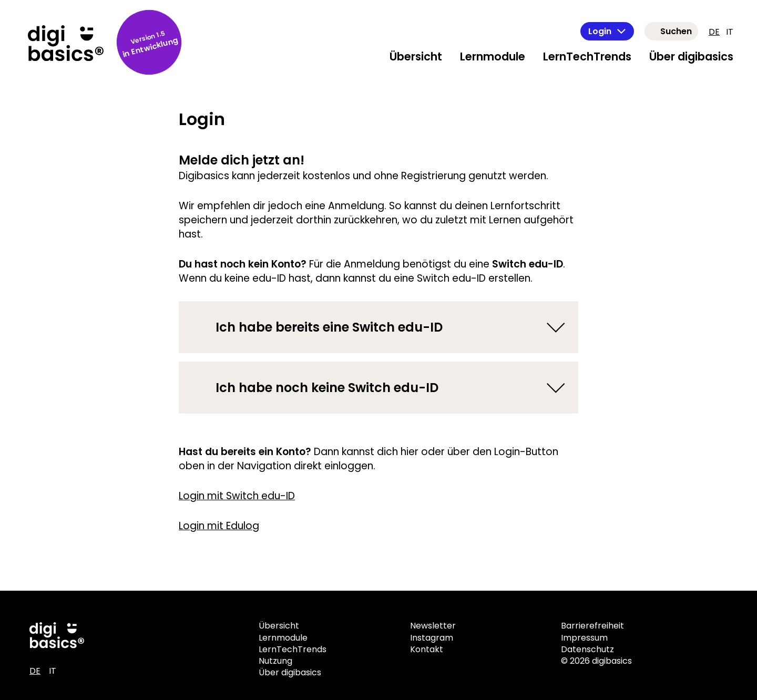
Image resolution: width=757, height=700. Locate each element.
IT (730, 32)
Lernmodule (493, 56)
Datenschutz (587, 649)
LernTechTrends (587, 56)
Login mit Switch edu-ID (237, 496)
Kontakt (427, 649)
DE (714, 32)
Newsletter (433, 626)
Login (607, 31)
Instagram (432, 638)
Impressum (584, 638)
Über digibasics (691, 56)
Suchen (676, 31)
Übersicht (416, 56)
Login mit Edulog (219, 526)
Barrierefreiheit (592, 626)
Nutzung (275, 661)
